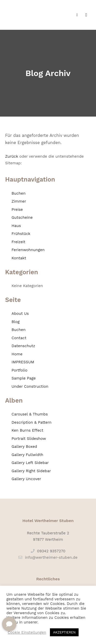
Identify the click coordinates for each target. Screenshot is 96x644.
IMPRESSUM (23, 362)
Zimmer (19, 201)
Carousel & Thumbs (30, 414)
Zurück (12, 156)
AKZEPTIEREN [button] (64, 632)
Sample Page (24, 378)
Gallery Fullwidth (27, 455)
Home (17, 354)
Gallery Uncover (26, 479)
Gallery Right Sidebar (31, 471)
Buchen (19, 193)
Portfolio (19, 370)
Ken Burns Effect (27, 430)
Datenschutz (23, 346)
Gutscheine (22, 217)
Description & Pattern (31, 422)
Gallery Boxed (24, 447)
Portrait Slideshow (29, 439)
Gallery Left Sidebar (30, 463)
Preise (17, 210)
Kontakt (19, 258)
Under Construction (30, 386)
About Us (20, 314)
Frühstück (21, 234)
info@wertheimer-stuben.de (48, 557)
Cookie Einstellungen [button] (27, 632)
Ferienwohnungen (28, 250)
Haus (16, 226)
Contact (19, 338)
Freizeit (18, 242)
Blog (15, 322)
